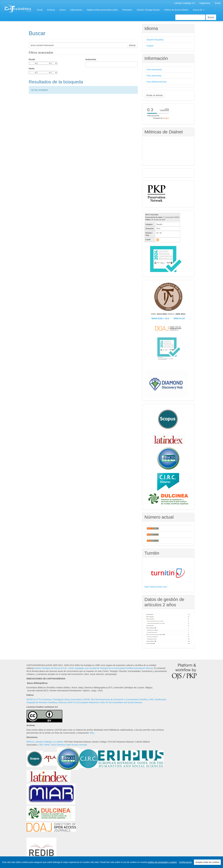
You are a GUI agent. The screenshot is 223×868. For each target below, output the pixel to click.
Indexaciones (76, 10)
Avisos (63, 10)
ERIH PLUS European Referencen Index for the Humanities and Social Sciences (105, 702)
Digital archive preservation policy (102, 10)
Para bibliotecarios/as (157, 82)
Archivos (51, 10)
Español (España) (155, 40)
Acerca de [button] (199, 10)
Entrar (218, 3)
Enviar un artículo (155, 95)
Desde (32, 59)
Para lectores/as (154, 70)
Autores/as (91, 59)
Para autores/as (154, 76)
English (150, 46)
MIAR (47, 745)
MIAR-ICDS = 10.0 (160, 318)
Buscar (211, 17)
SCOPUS (31, 699)
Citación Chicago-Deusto (148, 10)
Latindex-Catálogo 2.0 (45, 742)
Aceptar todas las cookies (207, 862)
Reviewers (127, 10)
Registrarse (205, 3)
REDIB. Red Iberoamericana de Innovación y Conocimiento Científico (116, 699)
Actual (40, 10)
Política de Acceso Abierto (176, 10)
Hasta (32, 68)
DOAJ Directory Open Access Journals (69, 745)
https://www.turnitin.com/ (156, 587)
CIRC (41, 745)
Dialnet (60, 742)
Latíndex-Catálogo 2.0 (185, 3)
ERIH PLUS (179, 318)
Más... (93, 733)
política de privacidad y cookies (162, 862)
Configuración (185, 862)
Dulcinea (62, 702)
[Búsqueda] (190, 17)
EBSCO (30, 742)
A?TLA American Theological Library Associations (59, 699)
